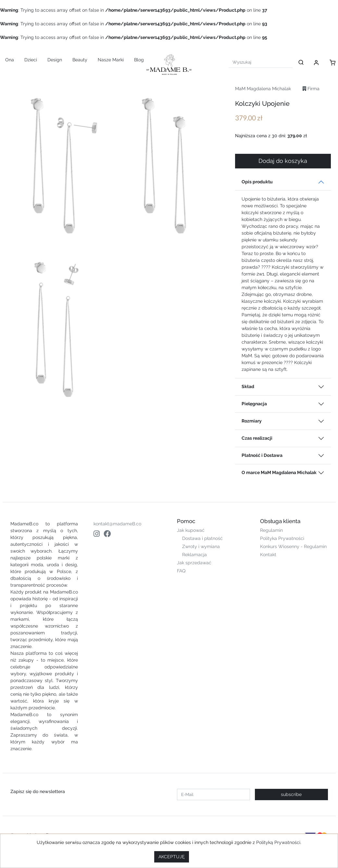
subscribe (291, 794)
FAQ (181, 571)
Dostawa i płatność (202, 538)
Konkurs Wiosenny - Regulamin (293, 546)
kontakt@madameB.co (117, 524)
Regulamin (271, 530)
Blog (139, 60)
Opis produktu (257, 182)
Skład (248, 386)
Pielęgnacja (254, 404)
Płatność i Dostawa (262, 455)
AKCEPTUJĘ (172, 857)
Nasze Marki (111, 60)
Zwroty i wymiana (201, 546)
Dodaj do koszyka (283, 161)
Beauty (80, 60)
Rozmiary (252, 421)
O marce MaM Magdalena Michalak (279, 472)
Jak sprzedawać (194, 563)
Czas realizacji (257, 438)
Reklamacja (194, 555)
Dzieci (31, 60)
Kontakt (268, 555)
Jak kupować (191, 530)
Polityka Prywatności (282, 538)
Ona (10, 60)
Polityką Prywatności (278, 842)
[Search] (261, 62)
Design (55, 60)
